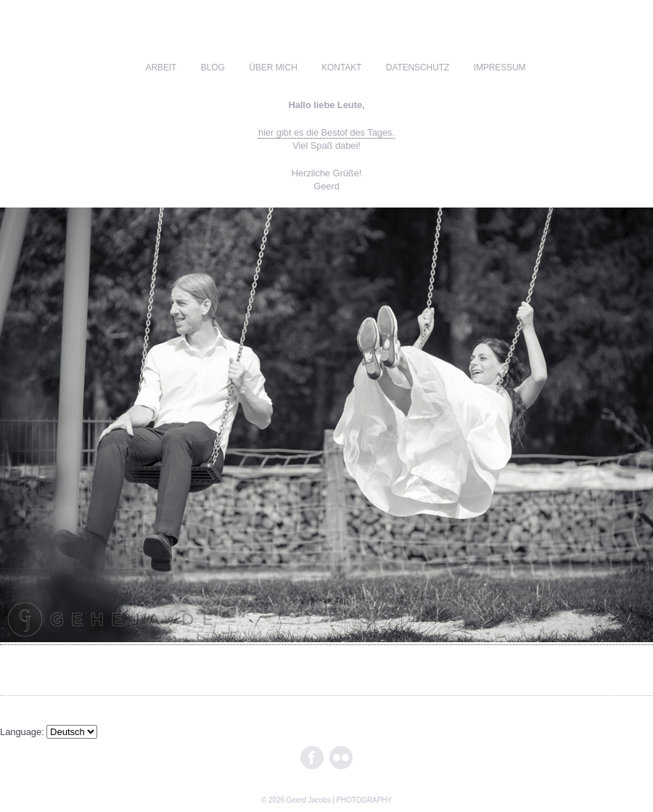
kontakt (341, 67)
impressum (500, 67)
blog (213, 67)
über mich (273, 67)
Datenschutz (418, 67)
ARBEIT (161, 67)
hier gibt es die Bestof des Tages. (326, 132)
